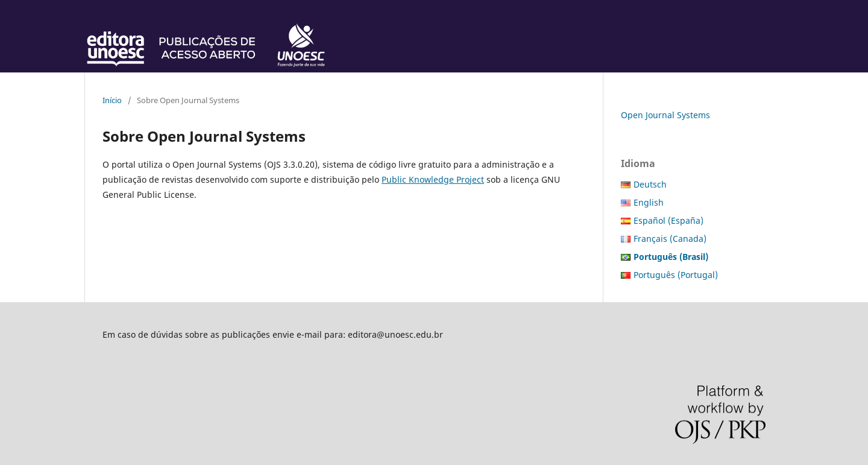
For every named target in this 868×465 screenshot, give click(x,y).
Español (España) (668, 220)
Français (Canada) (670, 239)
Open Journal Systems (665, 115)
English (649, 202)
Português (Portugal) (676, 275)
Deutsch (650, 184)
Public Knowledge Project (433, 179)
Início (112, 100)
